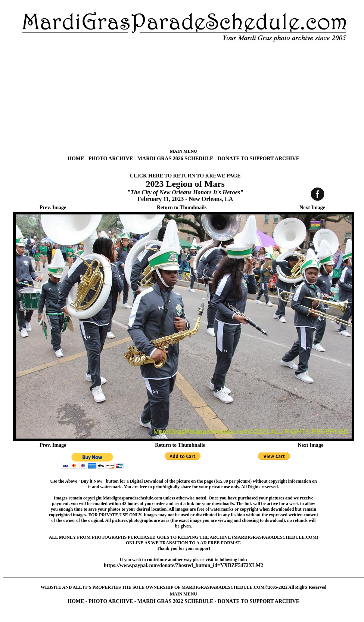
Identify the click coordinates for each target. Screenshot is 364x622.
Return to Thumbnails (182, 208)
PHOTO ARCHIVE (111, 159)
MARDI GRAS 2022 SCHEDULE (175, 601)
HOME (76, 159)
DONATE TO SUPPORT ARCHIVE (259, 159)
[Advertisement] (183, 95)
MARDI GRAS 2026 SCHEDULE (175, 159)
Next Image (312, 208)
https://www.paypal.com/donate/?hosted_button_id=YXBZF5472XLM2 (183, 565)
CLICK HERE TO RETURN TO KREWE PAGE (185, 176)
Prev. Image (53, 208)
